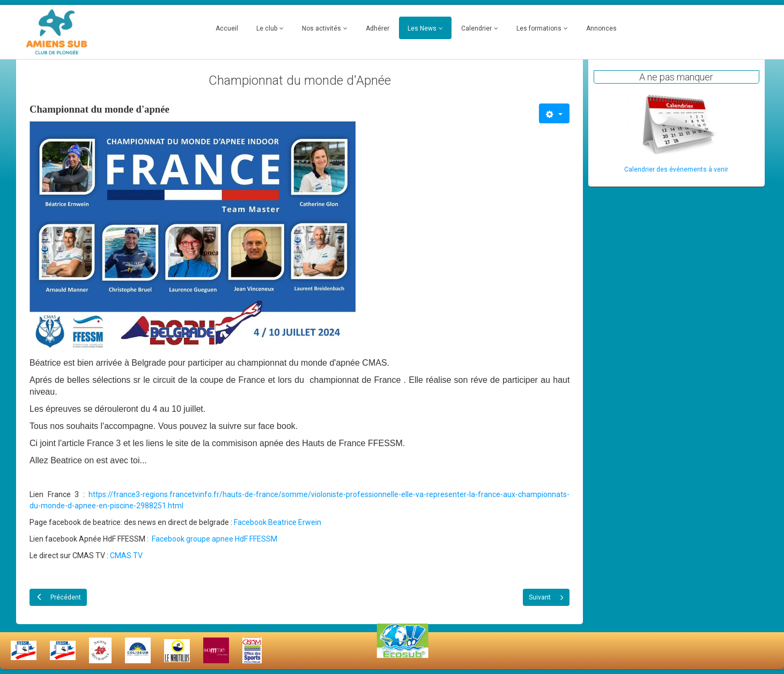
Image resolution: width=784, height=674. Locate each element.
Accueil (227, 28)
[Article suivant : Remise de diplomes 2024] (546, 597)
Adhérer (378, 28)
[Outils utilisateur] (554, 113)
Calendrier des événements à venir (676, 169)
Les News (422, 28)
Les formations (539, 28)
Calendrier (476, 28)
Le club (267, 28)
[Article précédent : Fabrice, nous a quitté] (58, 597)
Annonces (601, 28)
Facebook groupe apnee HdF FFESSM (215, 539)
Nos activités (321, 28)
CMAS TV (126, 556)
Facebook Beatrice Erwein (278, 522)
